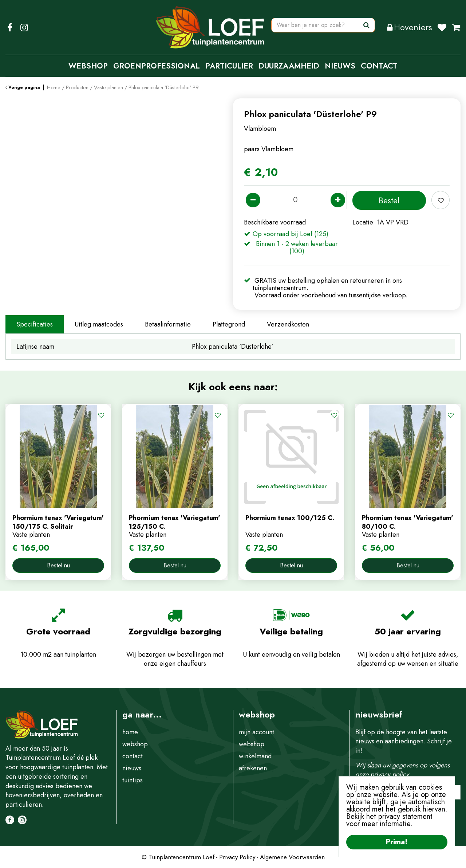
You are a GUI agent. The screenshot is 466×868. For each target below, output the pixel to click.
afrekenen (253, 768)
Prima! (397, 842)
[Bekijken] (456, 27)
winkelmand (255, 756)
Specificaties (35, 324)
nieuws (132, 768)
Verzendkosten (288, 324)
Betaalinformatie (168, 324)
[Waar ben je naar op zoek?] (323, 27)
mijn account (256, 732)
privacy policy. (390, 774)
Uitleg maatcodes (99, 324)
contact (133, 756)
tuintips (133, 780)
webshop (135, 744)
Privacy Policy (237, 857)
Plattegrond (229, 324)
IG (24, 27)
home (130, 732)
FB (10, 27)
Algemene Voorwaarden (292, 857)
